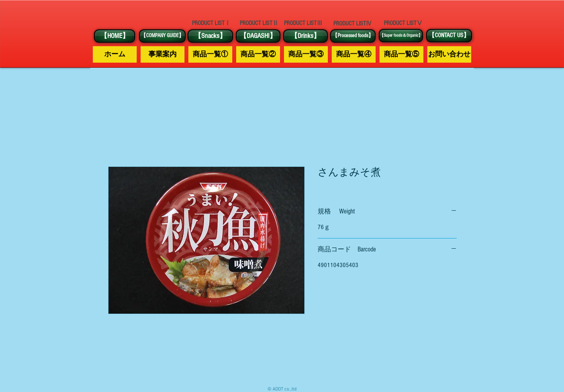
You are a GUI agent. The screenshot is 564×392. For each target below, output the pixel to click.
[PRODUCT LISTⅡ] (259, 23)
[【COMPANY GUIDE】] (162, 36)
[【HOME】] (115, 36)
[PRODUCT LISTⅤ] (403, 23)
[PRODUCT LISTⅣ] (352, 23)
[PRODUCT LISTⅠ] (211, 23)
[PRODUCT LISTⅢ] (303, 23)
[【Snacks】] (210, 36)
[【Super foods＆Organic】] (401, 36)
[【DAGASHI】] (258, 36)
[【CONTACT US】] (449, 36)
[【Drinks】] (305, 36)
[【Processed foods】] (353, 36)
